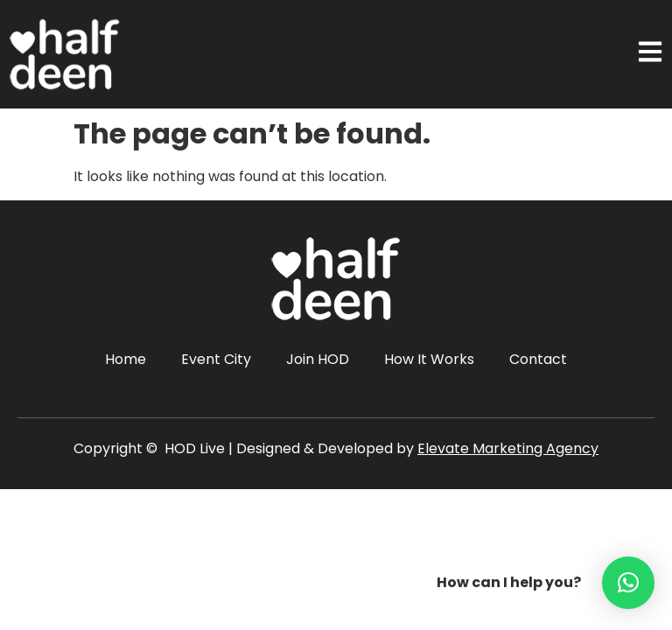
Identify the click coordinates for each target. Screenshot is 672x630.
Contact (538, 359)
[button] (628, 583)
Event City (216, 359)
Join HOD (318, 359)
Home (126, 359)
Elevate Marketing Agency (508, 448)
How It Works (429, 359)
